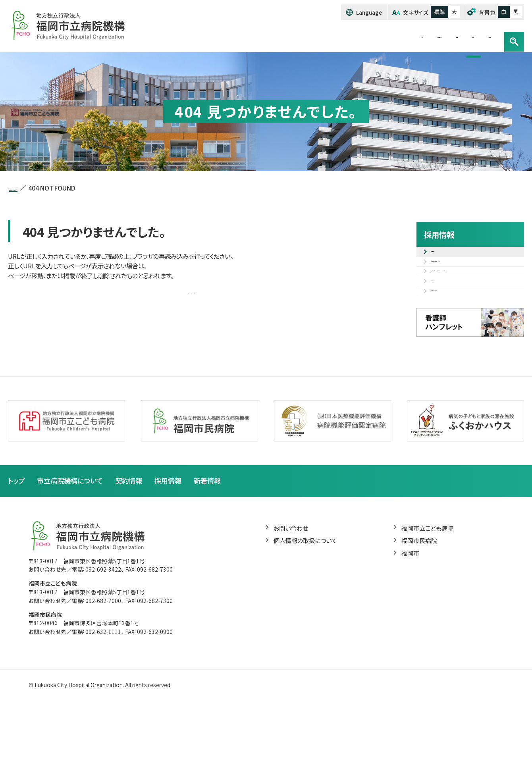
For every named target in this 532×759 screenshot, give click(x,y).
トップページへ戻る (192, 294)
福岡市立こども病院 (429, 583)
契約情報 (391, 36)
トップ (285, 36)
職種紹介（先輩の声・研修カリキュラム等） (475, 299)
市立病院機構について (336, 36)
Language (369, 12)
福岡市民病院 (420, 595)
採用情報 (430, 36)
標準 (439, 12)
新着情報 (216, 535)
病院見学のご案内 (457, 341)
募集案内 (444, 256)
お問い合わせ (474, 36)
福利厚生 (444, 322)
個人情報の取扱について (307, 595)
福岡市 (411, 609)
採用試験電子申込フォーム (468, 275)
